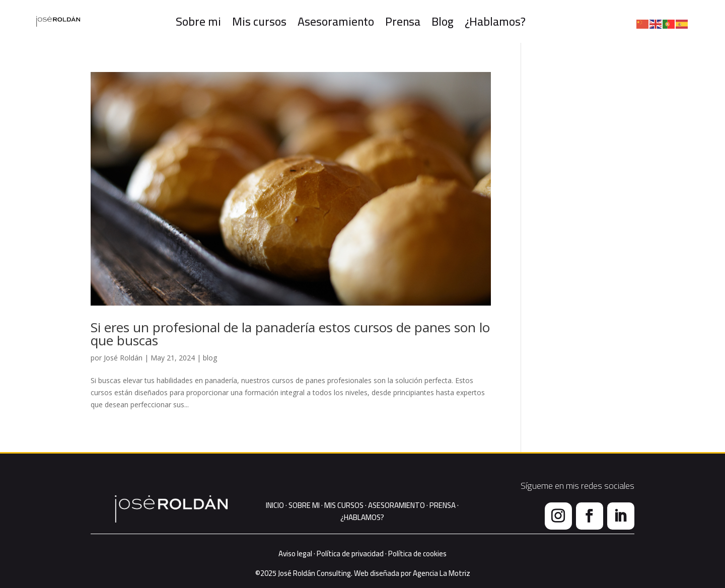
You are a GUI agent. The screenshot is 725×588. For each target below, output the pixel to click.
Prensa (404, 21)
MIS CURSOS (344, 505)
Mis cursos (261, 21)
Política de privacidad (350, 554)
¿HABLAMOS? (362, 517)
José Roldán (123, 358)
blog (210, 358)
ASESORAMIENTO (396, 505)
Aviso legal (295, 554)
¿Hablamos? (496, 21)
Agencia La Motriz (442, 573)
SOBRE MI (303, 505)
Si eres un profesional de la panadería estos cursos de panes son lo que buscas (290, 334)
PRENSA (443, 505)
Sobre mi (201, 21)
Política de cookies (417, 554)
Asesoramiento (337, 21)
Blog (444, 21)
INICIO (275, 505)
